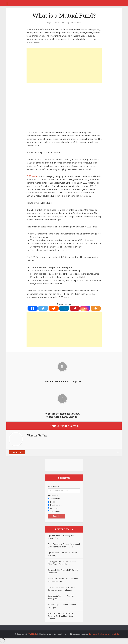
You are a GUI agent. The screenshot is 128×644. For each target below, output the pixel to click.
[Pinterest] (75, 308)
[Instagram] (85, 308)
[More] (96, 308)
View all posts (17, 452)
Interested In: (53, 496)
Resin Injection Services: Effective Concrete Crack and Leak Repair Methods (61, 616)
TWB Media (33, 634)
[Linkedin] (64, 308)
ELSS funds (32, 176)
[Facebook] (33, 308)
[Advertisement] (64, 65)
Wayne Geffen (76, 22)
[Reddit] (54, 308)
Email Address (53, 486)
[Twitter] (43, 308)
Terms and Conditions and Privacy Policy (104, 634)
